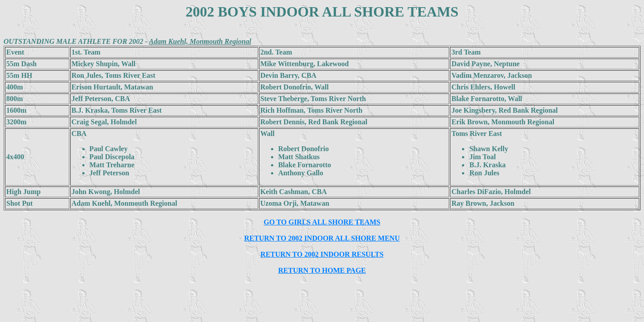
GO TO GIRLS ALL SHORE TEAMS (322, 222)
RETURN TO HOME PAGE (322, 270)
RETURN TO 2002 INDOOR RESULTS (322, 254)
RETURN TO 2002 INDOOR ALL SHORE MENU (322, 238)
